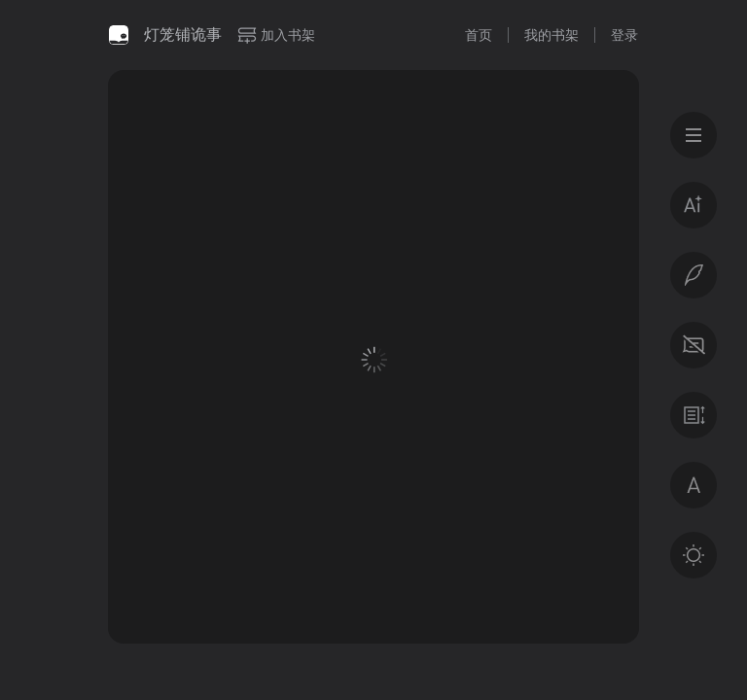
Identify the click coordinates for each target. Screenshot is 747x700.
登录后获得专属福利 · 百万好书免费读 (374, 512)
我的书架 (551, 35)
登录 (624, 35)
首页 (479, 35)
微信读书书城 (119, 35)
